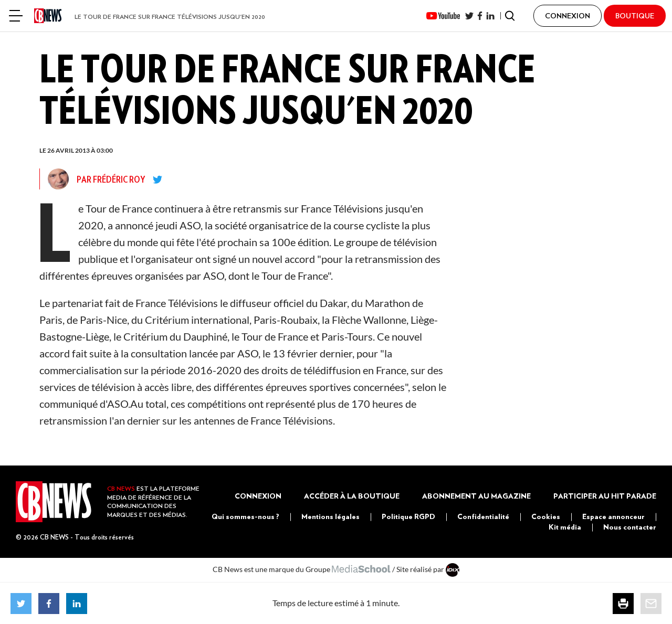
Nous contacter (630, 527)
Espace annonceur (613, 516)
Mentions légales (330, 516)
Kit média (565, 527)
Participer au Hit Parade (605, 496)
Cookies (546, 516)
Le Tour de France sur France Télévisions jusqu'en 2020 (170, 17)
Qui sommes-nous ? (245, 516)
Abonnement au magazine (476, 496)
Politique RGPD (408, 516)
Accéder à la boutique (352, 496)
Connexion (258, 496)
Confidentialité (483, 516)
